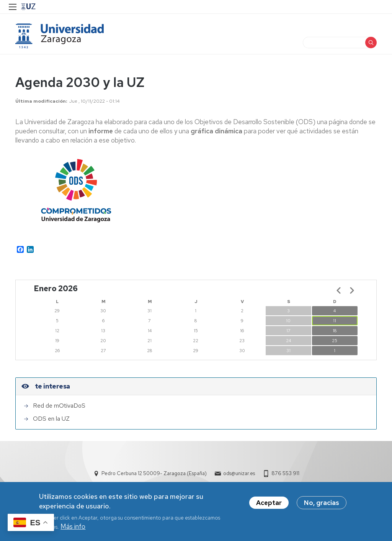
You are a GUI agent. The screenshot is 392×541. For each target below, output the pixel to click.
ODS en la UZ (51, 419)
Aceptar (269, 503)
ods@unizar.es (239, 473)
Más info (73, 526)
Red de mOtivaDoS (59, 406)
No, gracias (322, 503)
